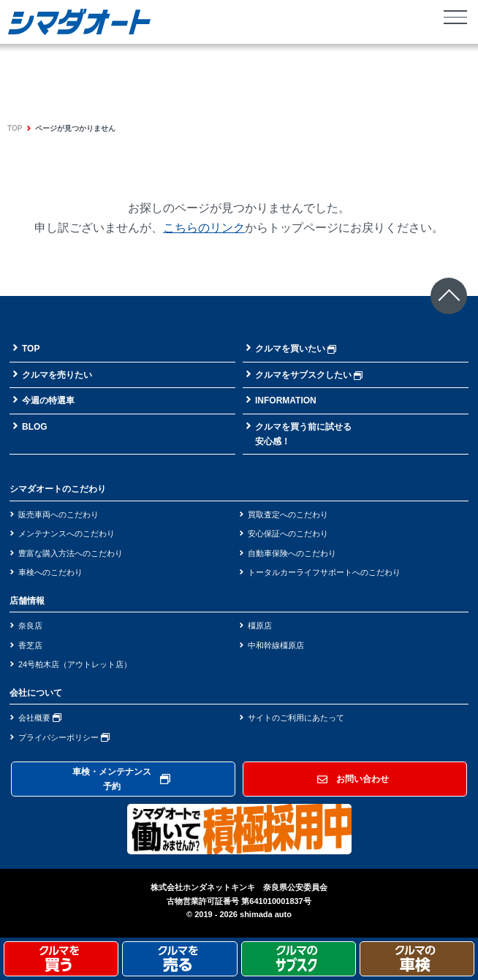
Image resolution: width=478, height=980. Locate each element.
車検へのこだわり (50, 572)
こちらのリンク (204, 228)
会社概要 (40, 718)
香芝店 (30, 645)
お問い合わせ (353, 779)
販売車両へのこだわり (58, 514)
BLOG (35, 427)
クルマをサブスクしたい (309, 375)
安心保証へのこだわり (288, 533)
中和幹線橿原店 (276, 645)
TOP (15, 128)
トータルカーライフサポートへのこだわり (324, 572)
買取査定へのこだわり (288, 514)
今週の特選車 (48, 400)
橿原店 (260, 626)
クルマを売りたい (57, 375)
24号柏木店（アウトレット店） (75, 664)
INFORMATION (286, 400)
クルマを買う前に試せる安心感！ (303, 434)
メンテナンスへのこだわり (67, 533)
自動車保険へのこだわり (292, 553)
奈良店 (30, 626)
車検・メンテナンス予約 (121, 779)
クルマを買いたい (296, 349)
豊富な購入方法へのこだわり (71, 553)
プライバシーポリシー (64, 737)
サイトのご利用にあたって (296, 718)
